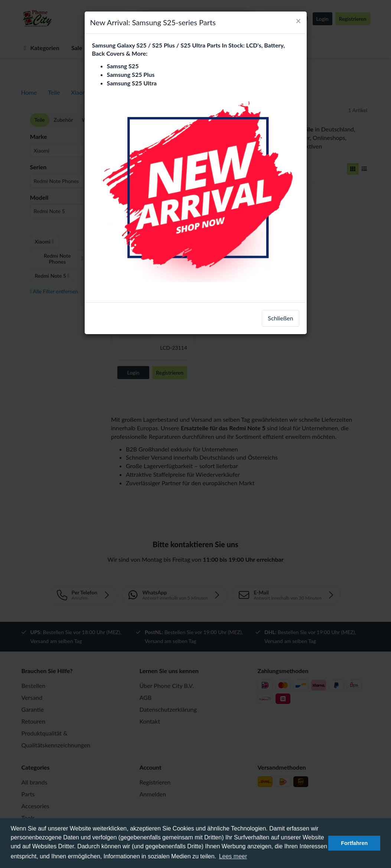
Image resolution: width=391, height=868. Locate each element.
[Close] (299, 21)
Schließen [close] (280, 318)
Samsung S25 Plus (131, 74)
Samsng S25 (123, 66)
